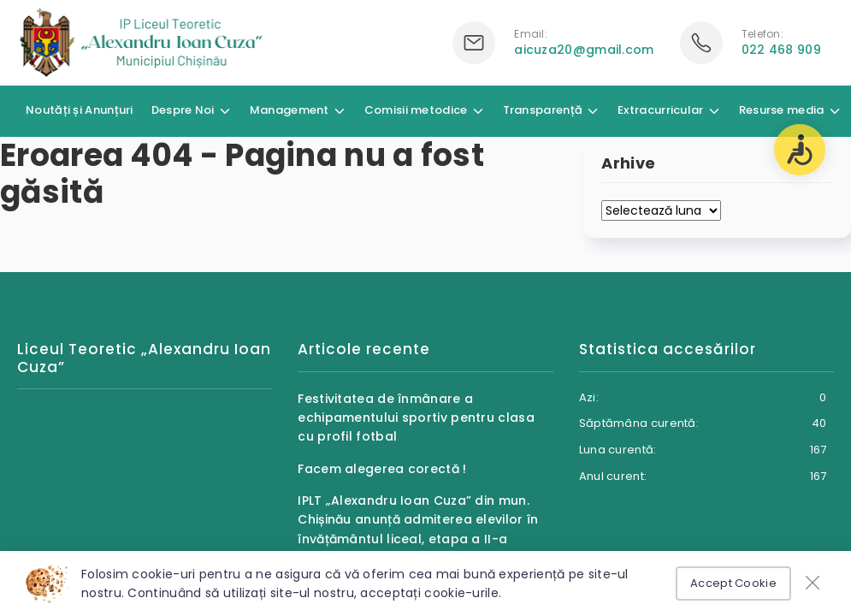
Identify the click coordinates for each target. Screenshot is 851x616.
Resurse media (782, 110)
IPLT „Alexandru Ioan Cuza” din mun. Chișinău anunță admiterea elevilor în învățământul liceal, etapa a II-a (418, 520)
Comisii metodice (416, 110)
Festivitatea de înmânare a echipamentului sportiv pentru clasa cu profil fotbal (416, 418)
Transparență (543, 110)
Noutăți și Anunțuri (80, 110)
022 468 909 (781, 50)
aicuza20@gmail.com (584, 50)
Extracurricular (661, 110)
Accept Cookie (733, 583)
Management (290, 110)
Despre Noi (183, 110)
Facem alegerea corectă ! (382, 469)
